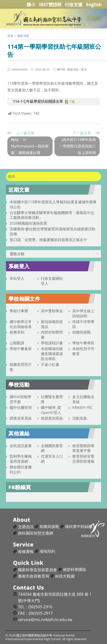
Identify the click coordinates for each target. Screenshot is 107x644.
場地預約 (47, 551)
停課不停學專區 (83, 324)
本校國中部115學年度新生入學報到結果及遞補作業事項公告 (53, 204)
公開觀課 (17, 343)
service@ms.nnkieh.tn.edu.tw (45, 620)
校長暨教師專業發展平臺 (83, 448)
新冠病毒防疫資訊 (52, 324)
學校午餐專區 (83, 343)
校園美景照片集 (21, 367)
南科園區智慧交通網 (35, 533)
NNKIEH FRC (83, 408)
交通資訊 (26, 527)
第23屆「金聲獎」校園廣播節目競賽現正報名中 (48, 240)
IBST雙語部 (50, 4)
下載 (72, 102)
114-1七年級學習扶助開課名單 (38, 101)
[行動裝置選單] (94, 18)
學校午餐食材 (21, 349)
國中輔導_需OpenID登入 (51, 410)
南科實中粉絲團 (79, 526)
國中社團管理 (21, 408)
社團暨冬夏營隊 (52, 399)
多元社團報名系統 (83, 399)
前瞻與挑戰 (82, 332)
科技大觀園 (65, 576)
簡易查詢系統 (52, 418)
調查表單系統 (21, 418)
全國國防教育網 (52, 448)
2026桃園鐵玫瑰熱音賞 (28, 223)
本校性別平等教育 (83, 351)
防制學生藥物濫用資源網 (21, 459)
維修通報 (26, 551)
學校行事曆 (19, 311)
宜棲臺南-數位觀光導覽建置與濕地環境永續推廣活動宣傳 (52, 231)
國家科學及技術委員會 (37, 570)
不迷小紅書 (50, 364)
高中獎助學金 (52, 311)
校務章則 (17, 332)
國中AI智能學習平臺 (20, 399)
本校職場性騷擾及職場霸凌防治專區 (52, 354)
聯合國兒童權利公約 (21, 470)
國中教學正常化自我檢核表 (21, 324)
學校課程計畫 (52, 343)
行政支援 (74, 4)
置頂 (84, 70)
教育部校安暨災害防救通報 (83, 459)
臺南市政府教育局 (34, 576)
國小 (31, 4)
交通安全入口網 (52, 459)
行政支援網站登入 (52, 281)
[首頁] (10, 36)
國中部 (61, 70)
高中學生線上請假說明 (83, 313)
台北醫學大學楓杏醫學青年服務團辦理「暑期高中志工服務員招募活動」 (52, 215)
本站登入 (17, 278)
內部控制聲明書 (52, 335)
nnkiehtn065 (19, 70)
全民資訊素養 (21, 446)
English (94, 4)
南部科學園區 (75, 569)
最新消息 (73, 70)
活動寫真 (80, 418)
